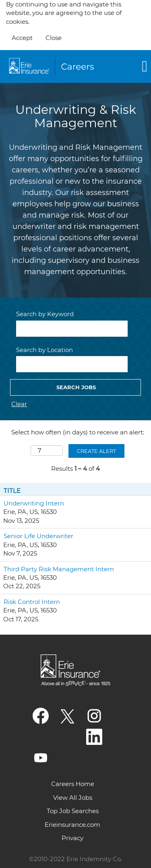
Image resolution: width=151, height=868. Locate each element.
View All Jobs (73, 798)
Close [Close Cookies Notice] (54, 38)
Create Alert (96, 451)
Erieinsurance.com (72, 825)
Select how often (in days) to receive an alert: (78, 432)
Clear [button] (19, 404)
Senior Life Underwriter (38, 536)
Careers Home (73, 784)
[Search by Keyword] (72, 329)
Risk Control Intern (32, 602)
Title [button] (12, 491)
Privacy (72, 838)
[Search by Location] (72, 364)
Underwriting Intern (34, 503)
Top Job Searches (73, 811)
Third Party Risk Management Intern (59, 569)
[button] (128, 66)
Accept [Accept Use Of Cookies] (22, 38)
